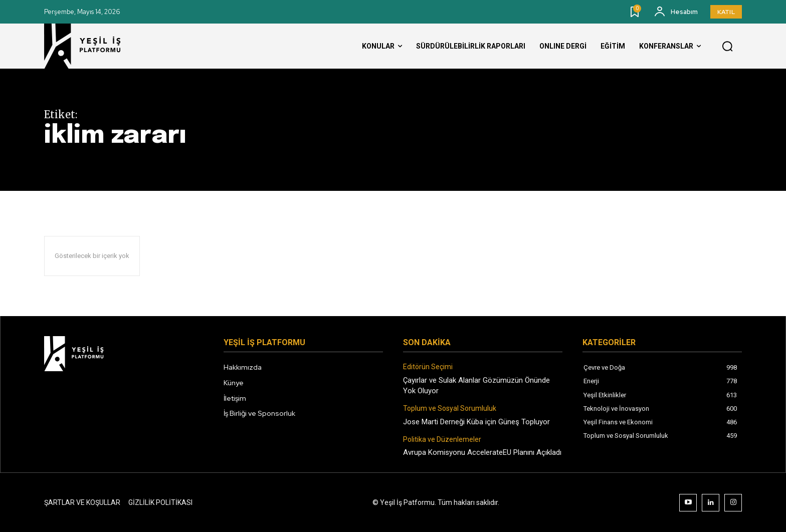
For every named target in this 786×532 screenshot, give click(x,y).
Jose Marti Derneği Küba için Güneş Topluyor (476, 422)
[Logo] (92, 46)
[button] (727, 47)
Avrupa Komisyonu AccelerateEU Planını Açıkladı (482, 452)
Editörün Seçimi (428, 367)
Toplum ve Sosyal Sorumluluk (450, 408)
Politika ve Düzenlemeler (442, 439)
